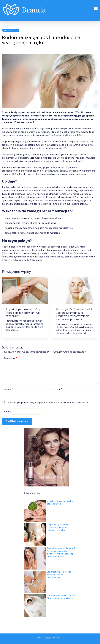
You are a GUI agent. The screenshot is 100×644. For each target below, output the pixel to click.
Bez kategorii (11, 30)
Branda (39, 638)
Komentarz (10, 358)
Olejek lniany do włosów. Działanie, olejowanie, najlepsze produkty (59, 527)
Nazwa (8, 389)
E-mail (58, 389)
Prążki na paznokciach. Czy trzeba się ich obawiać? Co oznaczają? (23, 313)
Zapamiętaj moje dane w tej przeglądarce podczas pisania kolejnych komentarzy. (47, 403)
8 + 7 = (8, 411)
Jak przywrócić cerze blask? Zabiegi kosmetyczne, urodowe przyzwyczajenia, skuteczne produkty (74, 314)
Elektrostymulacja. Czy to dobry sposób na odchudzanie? (59, 575)
